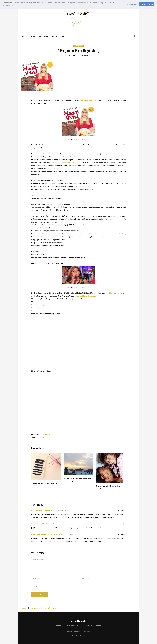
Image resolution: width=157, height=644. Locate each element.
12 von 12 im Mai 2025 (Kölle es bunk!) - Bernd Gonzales (47, 534)
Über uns (24, 36)
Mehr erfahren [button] (8, 5)
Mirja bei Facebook (38, 308)
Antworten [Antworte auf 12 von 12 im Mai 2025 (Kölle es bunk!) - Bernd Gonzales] (122, 534)
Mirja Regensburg (86, 100)
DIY (40, 36)
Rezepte (33, 36)
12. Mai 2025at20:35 (71, 534)
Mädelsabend (114, 293)
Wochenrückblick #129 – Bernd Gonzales (43, 524)
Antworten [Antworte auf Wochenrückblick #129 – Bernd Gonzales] (122, 524)
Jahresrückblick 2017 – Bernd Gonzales (43, 510)
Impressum (23, 608)
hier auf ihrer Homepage (86, 296)
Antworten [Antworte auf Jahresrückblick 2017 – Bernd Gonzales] (122, 510)
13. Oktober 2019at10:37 (64, 524)
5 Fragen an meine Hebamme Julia (108, 486)
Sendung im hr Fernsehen (78, 234)
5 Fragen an (79, 46)
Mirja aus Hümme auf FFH (42, 311)
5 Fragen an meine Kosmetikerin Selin (45, 483)
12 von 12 (63, 36)
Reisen (46, 36)
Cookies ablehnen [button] (131, 4)
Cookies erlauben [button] (147, 4)
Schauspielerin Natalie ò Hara (67, 163)
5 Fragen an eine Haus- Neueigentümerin (78, 478)
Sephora (57, 204)
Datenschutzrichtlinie (38, 608)
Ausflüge (54, 36)
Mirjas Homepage (38, 305)
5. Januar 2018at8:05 (62, 511)
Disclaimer (52, 608)
